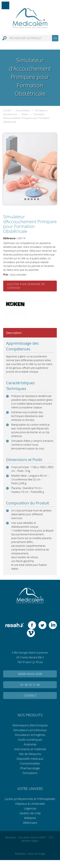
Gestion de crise (30, 813)
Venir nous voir (30, 674)
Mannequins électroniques (30, 725)
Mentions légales (30, 841)
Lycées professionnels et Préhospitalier (30, 799)
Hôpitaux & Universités (30, 804)
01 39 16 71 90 (30, 685)
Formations (30, 773)
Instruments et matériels (30, 749)
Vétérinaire (30, 823)
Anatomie (30, 744)
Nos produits (23, 110)
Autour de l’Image (36, 854)
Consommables (30, 763)
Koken (25, 114)
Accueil (7, 110)
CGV (51, 837)
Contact (30, 696)
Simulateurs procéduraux (30, 730)
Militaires (30, 818)
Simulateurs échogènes (30, 735)
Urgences (30, 808)
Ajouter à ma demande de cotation (26, 286)
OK (55, 38)
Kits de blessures (30, 754)
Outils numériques (30, 740)
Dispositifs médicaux (30, 759)
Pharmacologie (30, 768)
